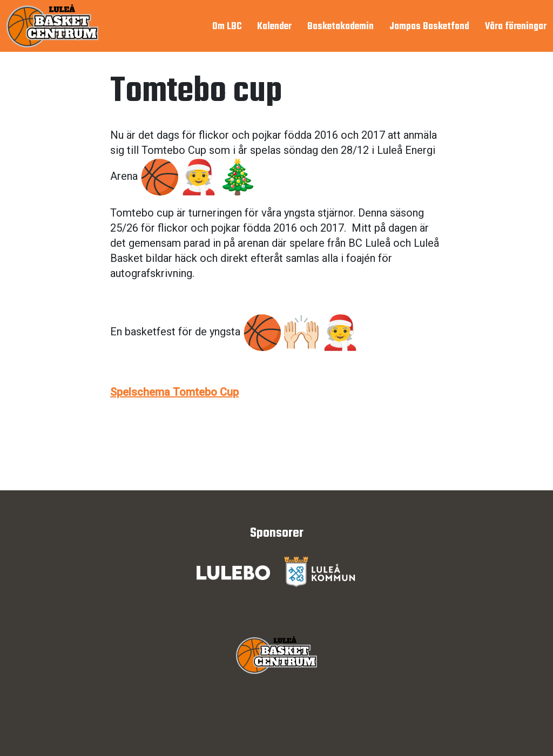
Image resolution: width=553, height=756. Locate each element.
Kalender (274, 27)
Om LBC (227, 27)
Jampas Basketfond (429, 27)
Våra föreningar (516, 27)
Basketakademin (340, 27)
